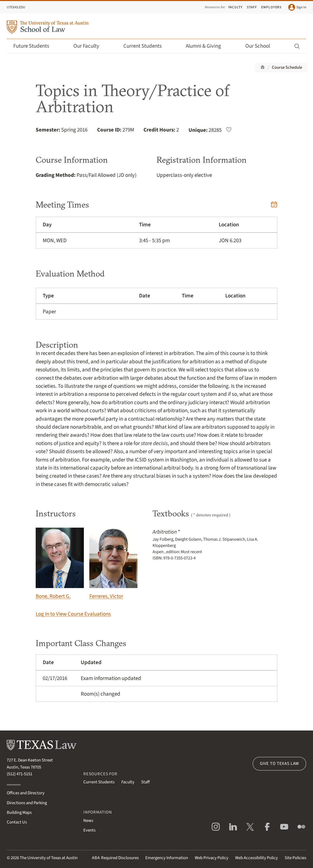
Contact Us (17, 822)
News (88, 821)
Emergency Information (167, 858)
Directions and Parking (27, 803)
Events (89, 830)
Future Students (35, 46)
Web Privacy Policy (212, 858)
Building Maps (19, 813)
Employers (271, 7)
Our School (261, 46)
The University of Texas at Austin (49, 858)
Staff (252, 7)
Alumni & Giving (207, 46)
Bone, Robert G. (60, 564)
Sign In (297, 7)
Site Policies (295, 858)
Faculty (236, 7)
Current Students (146, 46)
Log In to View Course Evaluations (73, 614)
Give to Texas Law (279, 764)
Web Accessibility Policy (256, 858)
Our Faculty (90, 46)
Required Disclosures (115, 858)
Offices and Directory (26, 793)
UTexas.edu (16, 7)
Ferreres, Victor (113, 564)
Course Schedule (287, 67)
